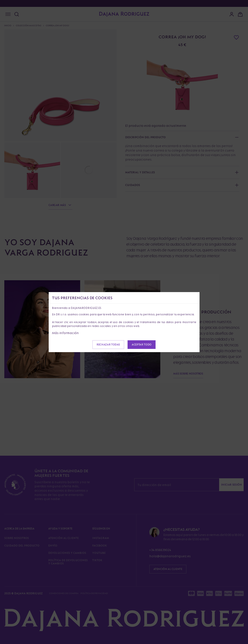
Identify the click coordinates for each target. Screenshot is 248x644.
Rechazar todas (108, 344)
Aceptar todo (142, 344)
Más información (65, 333)
